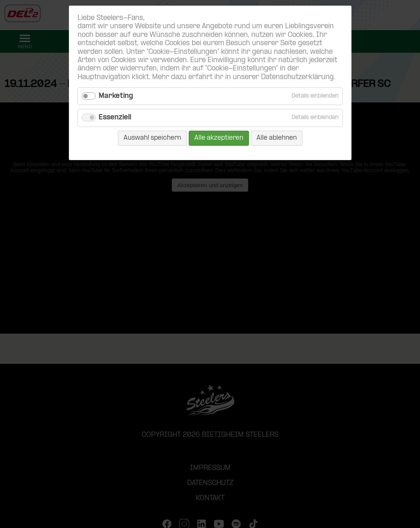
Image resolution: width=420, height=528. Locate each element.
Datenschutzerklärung (297, 77)
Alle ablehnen (277, 138)
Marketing (116, 96)
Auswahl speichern (152, 138)
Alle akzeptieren (219, 138)
